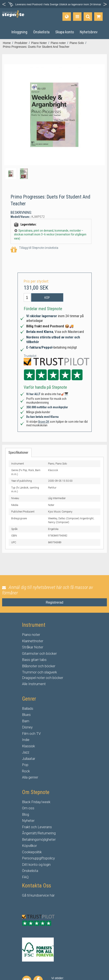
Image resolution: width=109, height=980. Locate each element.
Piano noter (31, 635)
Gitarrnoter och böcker (39, 653)
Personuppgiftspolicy (38, 858)
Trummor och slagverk (39, 672)
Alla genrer (30, 777)
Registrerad (54, 602)
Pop (25, 765)
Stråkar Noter (33, 647)
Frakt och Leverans (37, 827)
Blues (26, 715)
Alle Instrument (34, 684)
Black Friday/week (36, 802)
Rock (26, 771)
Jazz (26, 752)
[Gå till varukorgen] (98, 17)
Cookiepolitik (32, 852)
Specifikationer (18, 453)
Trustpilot (30, 356)
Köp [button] (47, 298)
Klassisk (28, 746)
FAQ (25, 877)
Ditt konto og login (36, 865)
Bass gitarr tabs (34, 660)
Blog (26, 814)
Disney (27, 727)
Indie (26, 740)
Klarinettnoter (33, 641)
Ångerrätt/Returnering (39, 833)
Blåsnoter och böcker (39, 666)
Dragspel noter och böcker (43, 678)
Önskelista (30, 871)
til (28, 895)
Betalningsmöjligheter (39, 839)
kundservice (40, 895)
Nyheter (28, 821)
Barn (26, 721)
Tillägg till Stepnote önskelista (34, 250)
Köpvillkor (29, 846)
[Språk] (67, 17)
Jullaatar (29, 759)
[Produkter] (77, 17)
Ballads (28, 708)
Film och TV (31, 734)
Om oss (28, 808)
